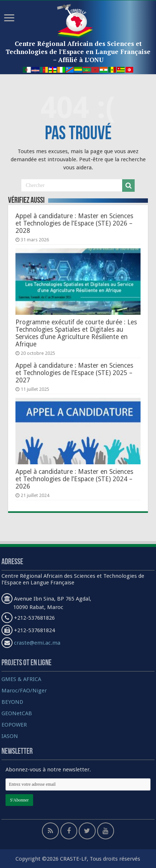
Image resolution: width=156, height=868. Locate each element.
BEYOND (12, 702)
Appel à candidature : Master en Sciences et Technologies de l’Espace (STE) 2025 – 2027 (74, 373)
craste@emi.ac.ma (37, 643)
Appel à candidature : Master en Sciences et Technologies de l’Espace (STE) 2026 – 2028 (74, 223)
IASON (10, 736)
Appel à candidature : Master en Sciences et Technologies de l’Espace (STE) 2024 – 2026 (74, 479)
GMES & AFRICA (21, 679)
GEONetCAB (17, 713)
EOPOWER (14, 725)
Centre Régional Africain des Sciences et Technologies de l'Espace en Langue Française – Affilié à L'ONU (78, 52)
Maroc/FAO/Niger (24, 691)
